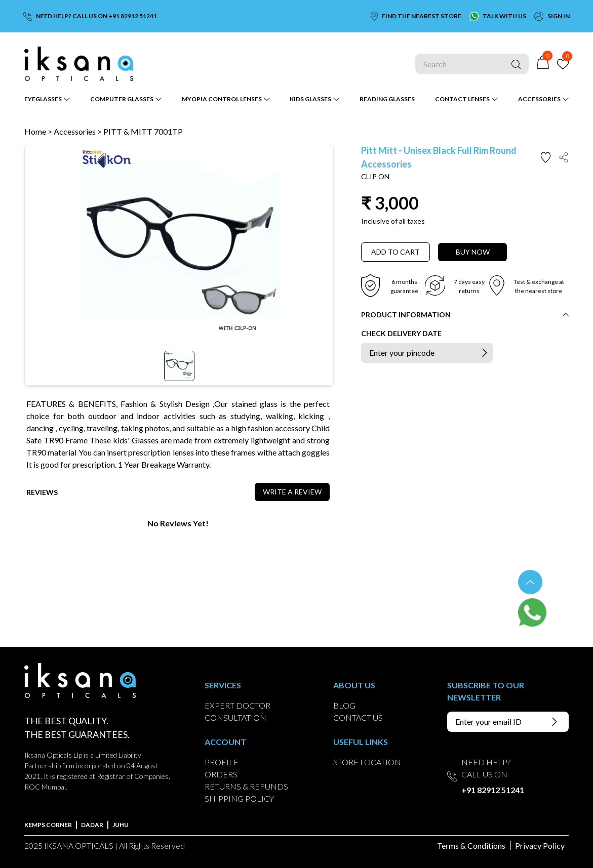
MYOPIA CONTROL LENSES (222, 99)
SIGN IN (559, 16)
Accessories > (78, 131)
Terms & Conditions (471, 845)
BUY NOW (473, 252)
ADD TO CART (396, 252)
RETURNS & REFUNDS (246, 786)
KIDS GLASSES (310, 99)
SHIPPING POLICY (239, 798)
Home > (38, 131)
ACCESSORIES (539, 99)
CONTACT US (358, 717)
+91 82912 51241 (493, 790)
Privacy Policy (540, 845)
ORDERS (221, 774)
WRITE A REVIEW (292, 492)
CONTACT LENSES (462, 99)
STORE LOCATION (367, 762)
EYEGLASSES (43, 99)
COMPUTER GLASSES (122, 99)
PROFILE (222, 762)
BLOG (344, 705)
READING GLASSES (387, 99)
